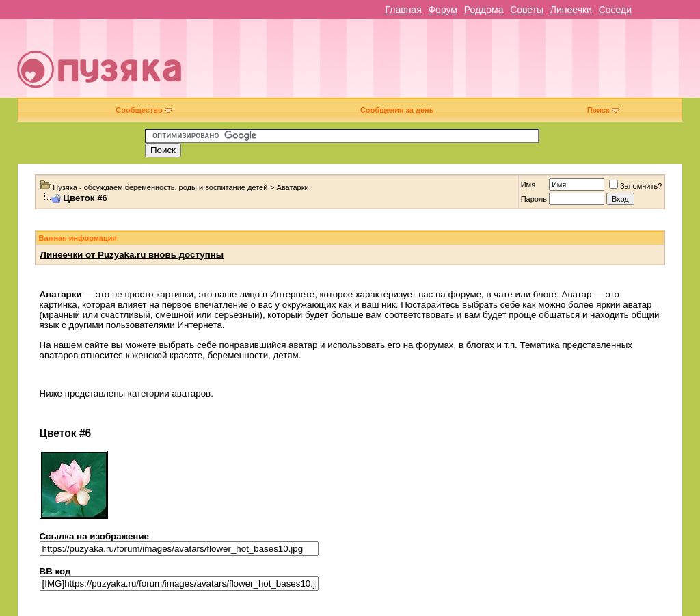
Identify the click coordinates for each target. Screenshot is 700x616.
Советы (527, 10)
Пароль (534, 199)
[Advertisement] (448, 64)
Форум (443, 10)
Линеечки (571, 10)
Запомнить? (636, 186)
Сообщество (144, 110)
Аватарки (293, 187)
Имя (528, 185)
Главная (403, 10)
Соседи (615, 10)
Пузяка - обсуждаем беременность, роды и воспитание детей (160, 187)
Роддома (484, 10)
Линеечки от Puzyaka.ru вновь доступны (132, 255)
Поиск (603, 110)
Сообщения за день (397, 110)
